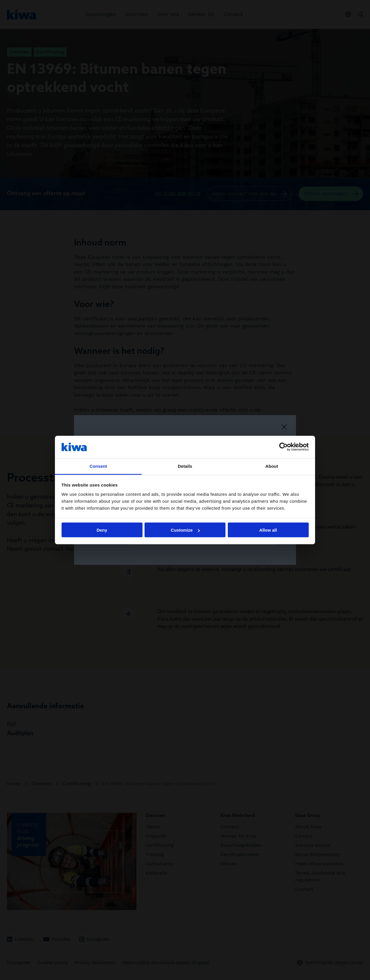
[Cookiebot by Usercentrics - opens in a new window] (283, 447)
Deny (102, 530)
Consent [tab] (98, 466)
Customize (185, 530)
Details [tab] (185, 466)
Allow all (268, 530)
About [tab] (272, 466)
